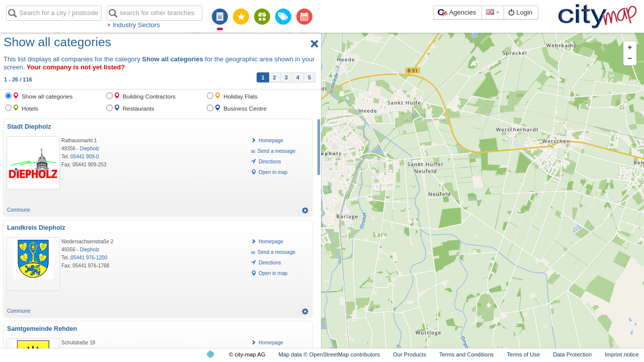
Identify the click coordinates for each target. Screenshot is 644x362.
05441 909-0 (85, 157)
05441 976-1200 (89, 258)
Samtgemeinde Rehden (42, 329)
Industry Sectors (136, 25)
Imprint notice (622, 354)
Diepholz (90, 149)
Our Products (410, 354)
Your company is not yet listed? (76, 67)
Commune (19, 210)
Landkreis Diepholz (36, 228)
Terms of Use (523, 354)
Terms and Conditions (466, 354)
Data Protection (572, 354)
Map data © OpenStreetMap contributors (329, 354)
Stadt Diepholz (29, 127)
